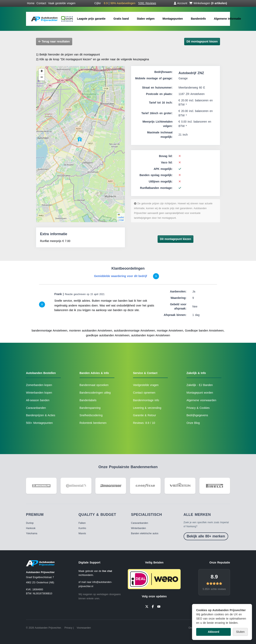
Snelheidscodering (91, 415)
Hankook (31, 528)
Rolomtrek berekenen (93, 423)
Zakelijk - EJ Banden (200, 385)
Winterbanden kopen (39, 393)
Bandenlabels (88, 400)
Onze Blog (193, 423)
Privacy (68, 628)
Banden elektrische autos (145, 533)
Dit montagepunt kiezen (202, 41)
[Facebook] (153, 606)
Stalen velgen (146, 19)
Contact (41, 3)
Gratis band (121, 19)
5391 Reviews (147, 3)
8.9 (214, 577)
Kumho (82, 528)
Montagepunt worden (200, 393)
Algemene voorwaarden (201, 400)
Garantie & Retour (144, 415)
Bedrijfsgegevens (197, 415)
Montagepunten (173, 19)
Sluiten (240, 632)
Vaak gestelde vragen (62, 3)
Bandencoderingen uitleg (95, 393)
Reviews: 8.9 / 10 (144, 423)
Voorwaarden (84, 628)
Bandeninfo (198, 19)
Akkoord (213, 632)
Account (181, 3)
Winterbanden (138, 528)
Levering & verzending (147, 408)
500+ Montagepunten (39, 423)
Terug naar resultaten (54, 41)
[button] (80, 139)
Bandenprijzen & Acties (41, 415)
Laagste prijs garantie (91, 19)
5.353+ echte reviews (214, 589)
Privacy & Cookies (198, 408)
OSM (121, 220)
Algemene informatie (227, 19)
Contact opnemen (144, 393)
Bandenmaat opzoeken (94, 385)
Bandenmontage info (146, 400)
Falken (82, 523)
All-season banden (38, 400)
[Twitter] (147, 606)
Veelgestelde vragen (146, 385)
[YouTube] (159, 606)
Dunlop (30, 523)
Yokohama (32, 533)
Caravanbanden (36, 408)
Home (31, 3)
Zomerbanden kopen (39, 385)
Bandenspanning (90, 408)
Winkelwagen (208, 3)
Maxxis (82, 533)
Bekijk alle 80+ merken (206, 536)
